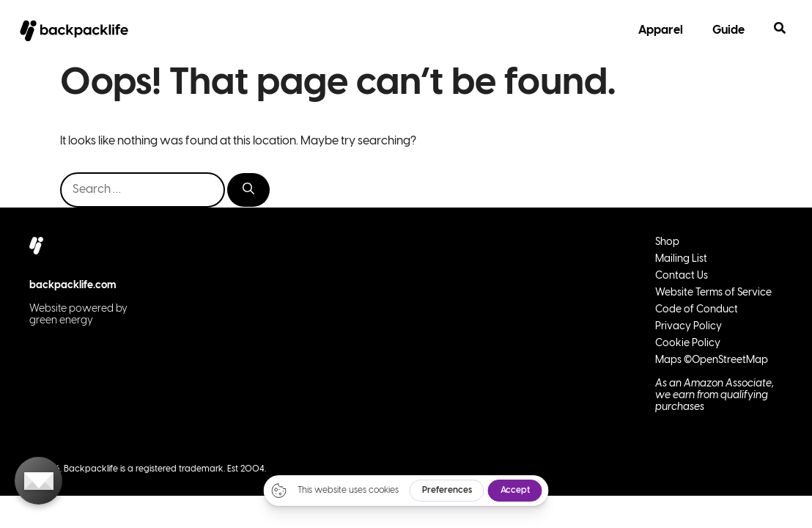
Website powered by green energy (78, 315)
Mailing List (681, 259)
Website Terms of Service (713, 293)
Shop (667, 242)
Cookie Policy (688, 344)
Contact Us (682, 276)
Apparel (661, 30)
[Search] (248, 190)
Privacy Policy (689, 327)
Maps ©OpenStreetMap (712, 360)
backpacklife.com (73, 286)
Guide (728, 30)
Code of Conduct (697, 310)
